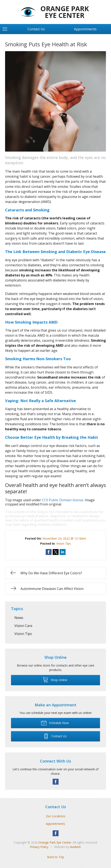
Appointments (85, 29)
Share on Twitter (56, 552)
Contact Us (36, 29)
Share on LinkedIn (63, 552)
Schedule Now (55, 723)
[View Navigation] (6, 29)
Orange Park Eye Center (55, 842)
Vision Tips (64, 543)
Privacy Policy (39, 847)
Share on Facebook (49, 552)
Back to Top (56, 857)
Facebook (56, 782)
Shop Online (55, 680)
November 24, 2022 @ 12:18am (64, 538)
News (19, 618)
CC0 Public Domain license (63, 500)
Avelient (75, 847)
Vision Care (23, 626)
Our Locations (56, 816)
